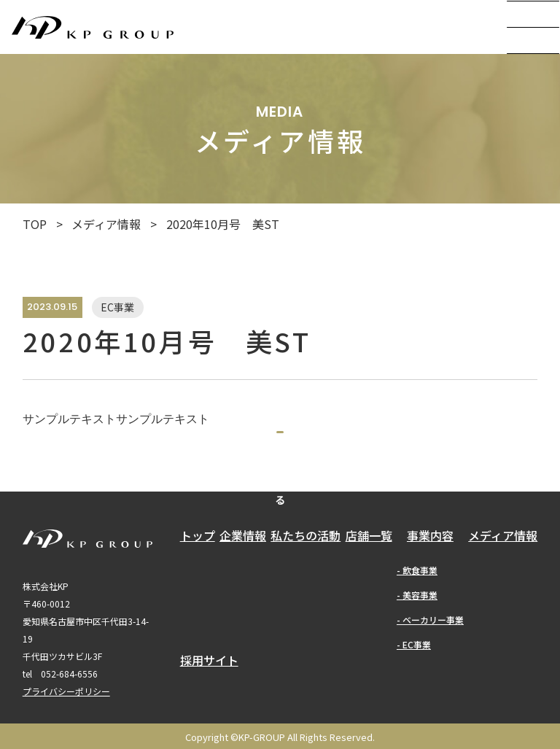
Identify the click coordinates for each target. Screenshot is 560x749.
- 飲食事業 (417, 612)
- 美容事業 (417, 636)
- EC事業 (414, 686)
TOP (35, 224)
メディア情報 (106, 224)
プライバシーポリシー (66, 733)
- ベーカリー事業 (430, 661)
